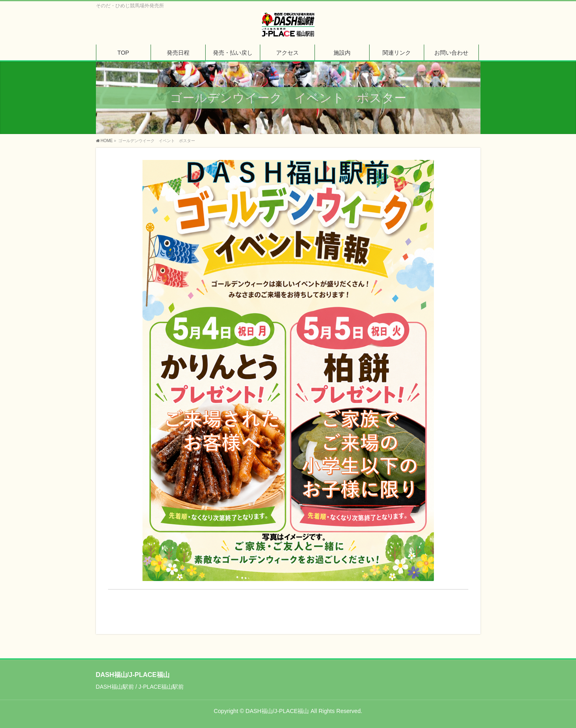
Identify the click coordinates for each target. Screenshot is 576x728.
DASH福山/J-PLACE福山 (277, 711)
